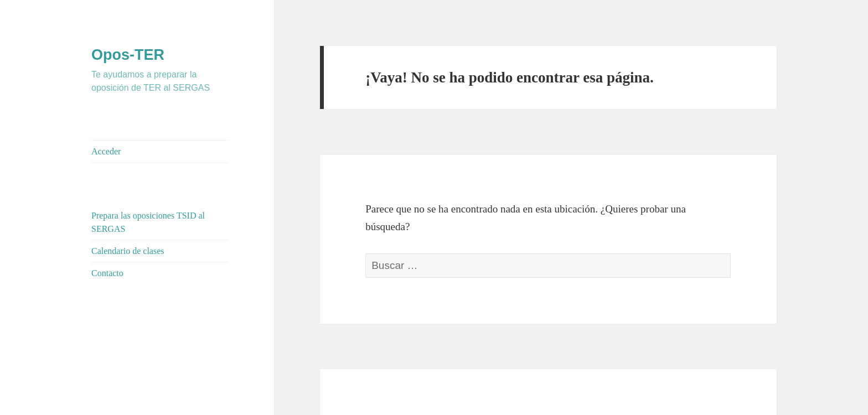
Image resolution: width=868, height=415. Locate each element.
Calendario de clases (128, 251)
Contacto (107, 273)
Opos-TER (128, 55)
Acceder (106, 151)
